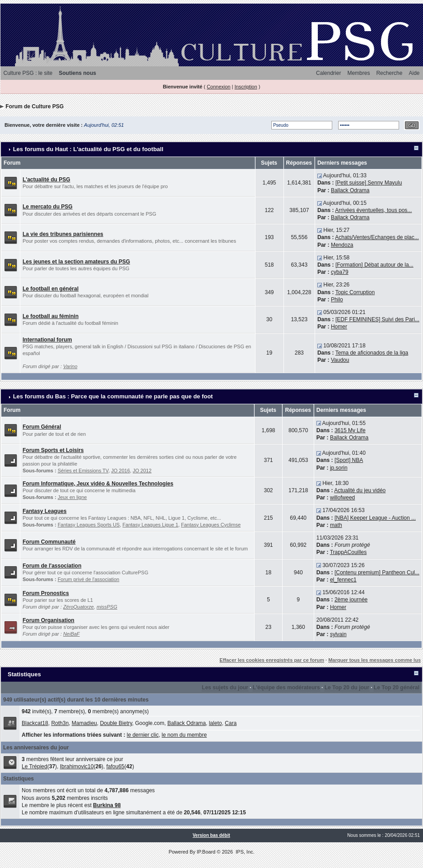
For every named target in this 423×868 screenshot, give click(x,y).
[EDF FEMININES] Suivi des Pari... (377, 319)
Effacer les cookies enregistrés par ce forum (272, 660)
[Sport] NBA (349, 460)
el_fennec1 (343, 580)
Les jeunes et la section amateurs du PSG (76, 262)
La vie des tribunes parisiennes (63, 234)
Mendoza (342, 245)
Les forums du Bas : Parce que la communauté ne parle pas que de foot (113, 396)
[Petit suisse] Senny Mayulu (369, 183)
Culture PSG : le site (28, 73)
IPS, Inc (244, 852)
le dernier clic (143, 735)
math (336, 525)
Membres (358, 73)
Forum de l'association (52, 566)
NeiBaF (72, 634)
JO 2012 (142, 471)
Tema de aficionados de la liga (372, 353)
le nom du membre (184, 735)
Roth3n (60, 723)
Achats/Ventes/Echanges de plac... (377, 237)
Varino (70, 366)
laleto (216, 723)
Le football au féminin (51, 316)
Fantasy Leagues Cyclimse (211, 525)
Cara (231, 723)
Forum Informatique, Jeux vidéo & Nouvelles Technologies (98, 484)
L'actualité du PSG (46, 180)
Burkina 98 (107, 805)
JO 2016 (121, 471)
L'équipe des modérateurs (286, 688)
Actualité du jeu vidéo (360, 490)
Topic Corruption (355, 292)
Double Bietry (116, 723)
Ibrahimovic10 (77, 766)
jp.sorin (339, 468)
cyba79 (340, 272)
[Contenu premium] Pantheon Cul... (377, 573)
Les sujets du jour (225, 688)
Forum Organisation (49, 620)
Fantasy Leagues (44, 511)
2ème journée (351, 600)
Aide (414, 73)
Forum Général (42, 427)
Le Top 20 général (397, 688)
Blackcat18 (35, 723)
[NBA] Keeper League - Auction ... (375, 518)
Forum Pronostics (46, 593)
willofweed (342, 498)
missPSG (107, 607)
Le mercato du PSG (48, 207)
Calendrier (328, 73)
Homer (339, 327)
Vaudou (340, 360)
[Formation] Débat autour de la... (374, 265)
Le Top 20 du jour (347, 688)
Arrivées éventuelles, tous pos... (373, 210)
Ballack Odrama (350, 190)
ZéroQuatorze (79, 607)
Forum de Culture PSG (35, 106)
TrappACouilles (349, 552)
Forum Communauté (49, 542)
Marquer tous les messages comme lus (374, 660)
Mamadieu (84, 723)
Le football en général (51, 289)
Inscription (246, 87)
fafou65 (115, 766)
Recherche (389, 73)
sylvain (338, 634)
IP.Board (206, 852)
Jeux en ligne (72, 497)
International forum (47, 340)
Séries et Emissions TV (83, 471)
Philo (337, 300)
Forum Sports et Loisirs (53, 450)
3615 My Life (350, 430)
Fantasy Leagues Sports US (89, 525)
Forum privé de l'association (89, 579)
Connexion (219, 87)
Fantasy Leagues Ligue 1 (150, 525)
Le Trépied (35, 766)
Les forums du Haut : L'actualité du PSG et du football (88, 149)
